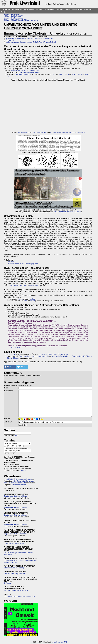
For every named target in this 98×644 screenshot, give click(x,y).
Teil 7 (9, 76)
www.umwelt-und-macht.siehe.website (25, 71)
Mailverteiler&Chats (19, 485)
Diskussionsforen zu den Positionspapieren (22, 264)
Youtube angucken (39, 132)
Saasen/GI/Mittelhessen (73, 9)
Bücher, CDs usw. (13, 358)
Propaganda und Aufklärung (82, 356)
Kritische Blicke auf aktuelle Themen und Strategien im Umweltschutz (30, 38)
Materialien (88, 9)
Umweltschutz (16, 14)
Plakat (32, 301)
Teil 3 (67, 74)
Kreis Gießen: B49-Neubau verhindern (18, 479)
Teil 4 (73, 74)
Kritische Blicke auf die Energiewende (55, 354)
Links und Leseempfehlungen (15, 574)
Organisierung (29, 9)
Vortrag (32, 299)
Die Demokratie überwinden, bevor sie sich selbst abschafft (19, 482)
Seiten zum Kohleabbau (17, 286)
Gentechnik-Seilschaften (60, 356)
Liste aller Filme (80, 132)
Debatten (60, 9)
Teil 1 (54, 74)
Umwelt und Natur (32, 21)
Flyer (25, 301)
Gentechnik (10, 40)
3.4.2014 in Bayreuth (22, 74)
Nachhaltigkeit (16, 17)
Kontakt (54, 642)
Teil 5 (80, 74)
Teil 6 (86, 74)
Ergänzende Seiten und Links (15, 496)
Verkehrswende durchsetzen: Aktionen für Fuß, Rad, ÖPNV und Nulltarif (31, 42)
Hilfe (17, 436)
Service (4, 12)
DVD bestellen (22, 132)
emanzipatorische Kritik (40, 356)
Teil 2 (60, 74)
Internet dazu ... (16, 348)
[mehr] (23, 470)
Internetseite (11, 354)
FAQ (66, 642)
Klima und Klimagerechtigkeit (15, 543)
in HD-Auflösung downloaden (61, 132)
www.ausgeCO (35, 286)
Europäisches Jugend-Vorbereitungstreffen (19, 596)
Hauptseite (11, 262)
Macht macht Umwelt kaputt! (30, 72)
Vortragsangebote (17, 21)
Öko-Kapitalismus (17, 18)
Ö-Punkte (7, 583)
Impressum (60, 642)
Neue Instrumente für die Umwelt (16, 591)
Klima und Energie (17, 15)
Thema (20, 299)
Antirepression (17, 9)
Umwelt (39, 9)
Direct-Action (6, 9)
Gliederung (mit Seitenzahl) (14, 568)
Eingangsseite (24, 356)
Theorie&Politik (49, 9)
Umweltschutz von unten (19, 19)
